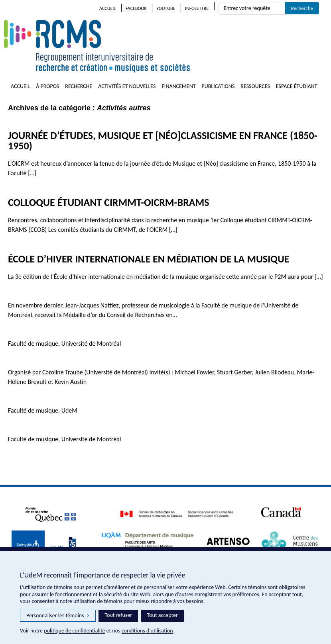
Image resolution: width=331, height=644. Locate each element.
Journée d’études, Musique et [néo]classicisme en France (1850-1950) (163, 141)
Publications (218, 86)
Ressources (255, 86)
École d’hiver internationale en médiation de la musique (149, 259)
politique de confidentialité (74, 631)
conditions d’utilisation (147, 631)
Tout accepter (163, 615)
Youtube (166, 8)
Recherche (79, 86)
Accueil (107, 8)
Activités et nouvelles (127, 86)
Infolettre (197, 8)
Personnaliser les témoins (58, 616)
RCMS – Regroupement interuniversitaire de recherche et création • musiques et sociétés (144, 46)
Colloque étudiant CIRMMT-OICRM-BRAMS (109, 202)
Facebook (136, 8)
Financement (178, 86)
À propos (47, 86)
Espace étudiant (297, 86)
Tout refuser (118, 615)
